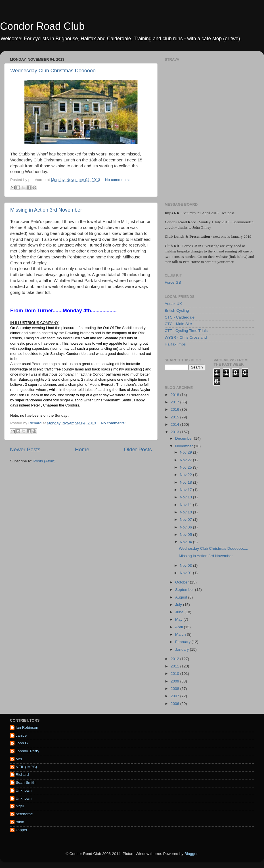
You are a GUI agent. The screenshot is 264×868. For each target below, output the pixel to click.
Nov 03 (186, 565)
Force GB (173, 282)
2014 (175, 424)
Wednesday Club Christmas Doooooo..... (56, 71)
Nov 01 (186, 573)
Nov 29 (186, 452)
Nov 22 (186, 475)
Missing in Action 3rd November (46, 210)
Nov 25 (186, 467)
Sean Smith (26, 782)
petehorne (24, 814)
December (185, 438)
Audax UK (173, 304)
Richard (22, 775)
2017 (175, 402)
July (179, 605)
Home (82, 449)
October (183, 582)
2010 (175, 674)
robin (20, 822)
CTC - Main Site (178, 324)
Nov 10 (186, 512)
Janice (21, 735)
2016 (175, 409)
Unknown (24, 790)
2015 (175, 417)
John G (22, 743)
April (180, 627)
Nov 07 (186, 520)
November (185, 446)
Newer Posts (25, 449)
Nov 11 (186, 505)
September (185, 590)
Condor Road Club (42, 26)
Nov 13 (186, 497)
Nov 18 (186, 482)
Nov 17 (186, 490)
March (181, 634)
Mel (19, 759)
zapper (21, 830)
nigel (20, 806)
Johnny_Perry (27, 751)
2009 (175, 681)
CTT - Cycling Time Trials (186, 331)
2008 (175, 689)
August (182, 597)
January (183, 649)
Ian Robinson (27, 727)
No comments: (117, 180)
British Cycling (177, 310)
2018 (175, 395)
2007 (175, 696)
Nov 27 (186, 460)
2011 (175, 666)
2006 (175, 704)
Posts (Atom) (45, 461)
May (179, 619)
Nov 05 (186, 535)
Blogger (191, 854)
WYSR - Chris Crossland (186, 337)
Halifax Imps (175, 344)
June (180, 612)
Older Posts (138, 449)
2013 (175, 432)
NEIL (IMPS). (27, 767)
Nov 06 (186, 527)
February (183, 642)
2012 (175, 659)
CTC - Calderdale (180, 317)
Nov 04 (186, 542)
